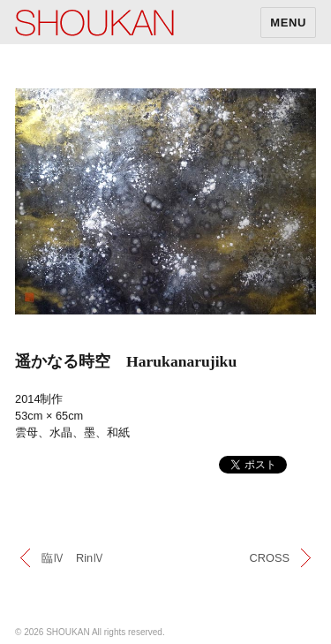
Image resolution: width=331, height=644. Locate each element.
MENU (288, 23)
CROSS (269, 558)
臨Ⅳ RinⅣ (73, 558)
